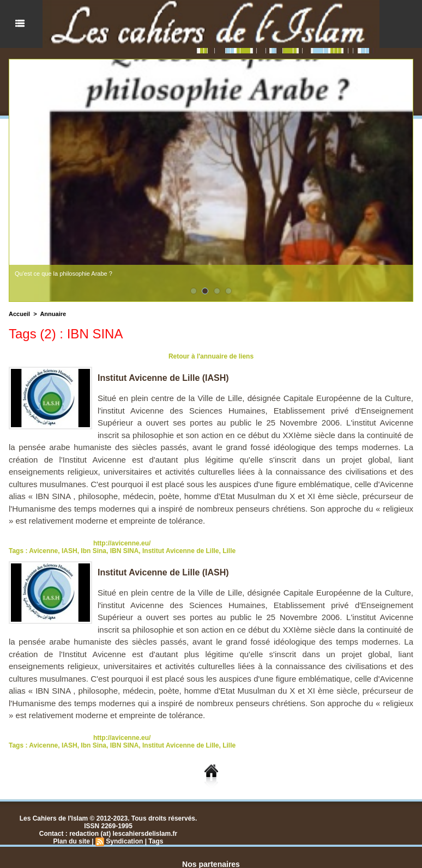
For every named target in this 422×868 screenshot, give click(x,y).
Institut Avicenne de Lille (180, 551)
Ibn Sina (94, 551)
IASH (70, 551)
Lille (229, 551)
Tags (156, 841)
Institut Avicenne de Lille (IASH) (163, 378)
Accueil (19, 314)
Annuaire (53, 314)
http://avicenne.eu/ (122, 543)
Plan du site (72, 841)
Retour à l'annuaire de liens (211, 356)
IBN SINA (125, 551)
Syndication (124, 841)
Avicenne (43, 551)
